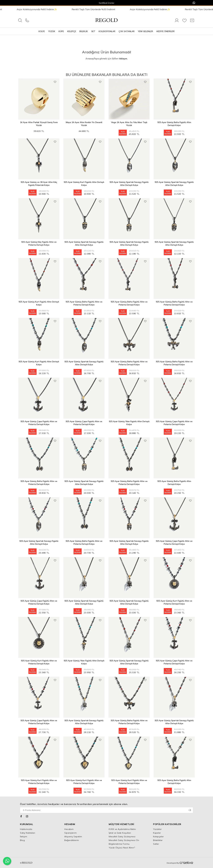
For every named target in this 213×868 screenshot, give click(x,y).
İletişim (24, 837)
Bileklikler (158, 840)
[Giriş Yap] (177, 22)
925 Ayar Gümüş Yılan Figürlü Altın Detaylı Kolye (129, 423)
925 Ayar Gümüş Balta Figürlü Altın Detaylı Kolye (174, 124)
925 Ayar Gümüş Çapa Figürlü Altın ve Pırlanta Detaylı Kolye (39, 423)
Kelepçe (72, 31)
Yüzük (52, 31)
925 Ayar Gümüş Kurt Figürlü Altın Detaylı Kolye (84, 184)
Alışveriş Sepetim (73, 837)
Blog (22, 840)
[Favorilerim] (184, 22)
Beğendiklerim (72, 840)
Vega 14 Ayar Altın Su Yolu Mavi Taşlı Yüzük (129, 124)
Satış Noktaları (28, 833)
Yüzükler (157, 829)
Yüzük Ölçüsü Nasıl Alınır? (122, 848)
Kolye (42, 31)
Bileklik (84, 31)
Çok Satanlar (127, 31)
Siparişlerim (70, 833)
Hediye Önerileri (165, 31)
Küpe (61, 31)
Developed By (180, 863)
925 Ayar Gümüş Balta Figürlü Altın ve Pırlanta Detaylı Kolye (84, 303)
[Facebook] (21, 816)
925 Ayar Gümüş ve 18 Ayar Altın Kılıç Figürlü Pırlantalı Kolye (39, 184)
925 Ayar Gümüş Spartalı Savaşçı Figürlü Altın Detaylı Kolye (129, 184)
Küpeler (157, 833)
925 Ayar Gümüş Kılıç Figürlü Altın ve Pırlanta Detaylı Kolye (39, 243)
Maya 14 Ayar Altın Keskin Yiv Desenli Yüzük (84, 124)
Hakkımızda (26, 829)
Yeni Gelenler (145, 31)
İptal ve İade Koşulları (120, 833)
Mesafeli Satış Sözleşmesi (122, 837)
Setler (156, 844)
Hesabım (69, 829)
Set (93, 31)
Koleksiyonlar (107, 31)
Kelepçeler (158, 837)
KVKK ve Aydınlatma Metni (122, 829)
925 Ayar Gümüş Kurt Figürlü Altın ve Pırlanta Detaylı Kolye (174, 602)
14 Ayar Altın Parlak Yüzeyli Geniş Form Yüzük (39, 124)
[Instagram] (27, 816)
